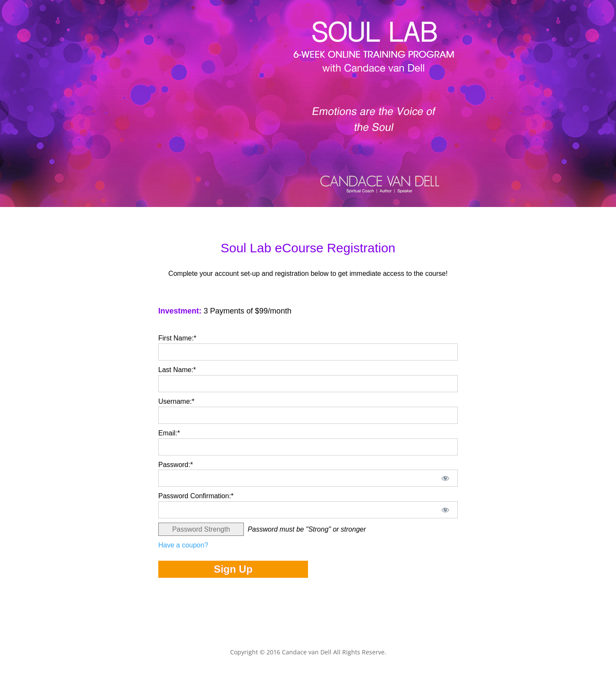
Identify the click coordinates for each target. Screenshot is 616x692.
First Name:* (177, 338)
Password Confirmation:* (196, 496)
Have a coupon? (183, 545)
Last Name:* (177, 370)
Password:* (176, 465)
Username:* (176, 401)
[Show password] (446, 478)
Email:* (169, 433)
